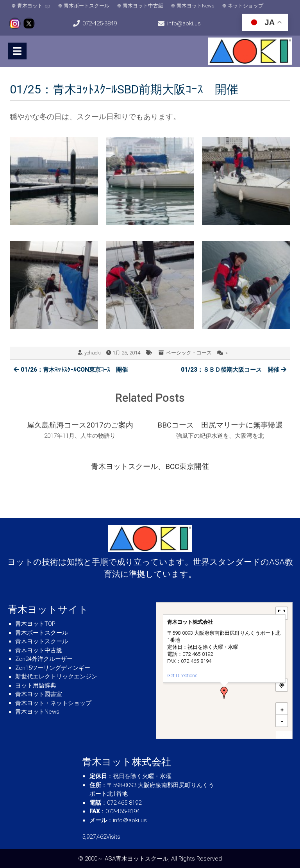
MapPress (284, 735)
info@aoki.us (184, 23)
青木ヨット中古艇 (143, 6)
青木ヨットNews (196, 6)
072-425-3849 (100, 23)
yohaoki (93, 353)
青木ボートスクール (87, 6)
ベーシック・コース (189, 353)
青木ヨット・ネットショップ (53, 703)
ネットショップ (246, 6)
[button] (224, 693)
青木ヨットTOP (35, 624)
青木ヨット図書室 (39, 694)
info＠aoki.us (130, 820)
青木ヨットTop (34, 6)
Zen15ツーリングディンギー (53, 668)
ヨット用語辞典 (36, 685)
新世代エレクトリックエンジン (56, 677)
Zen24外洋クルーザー (44, 659)
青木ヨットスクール (42, 641)
